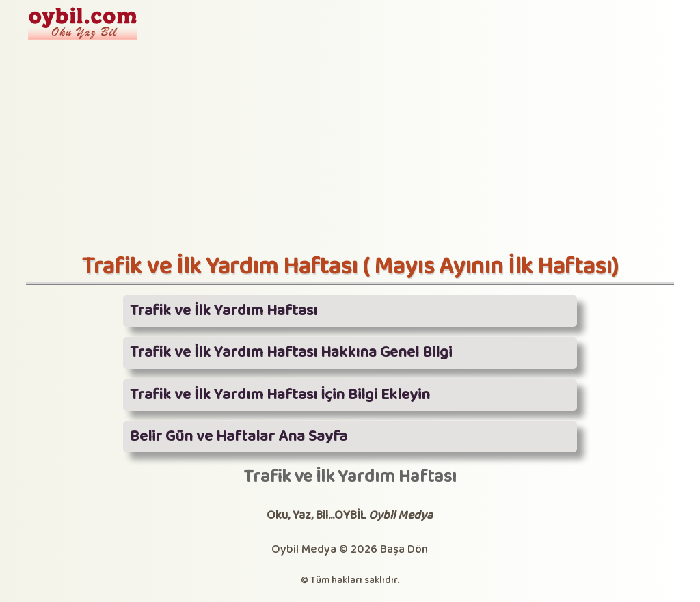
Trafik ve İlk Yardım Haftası (224, 311)
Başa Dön (404, 550)
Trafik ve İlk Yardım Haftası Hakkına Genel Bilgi (291, 353)
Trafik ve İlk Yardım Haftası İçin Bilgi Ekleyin (280, 395)
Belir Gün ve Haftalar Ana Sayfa (239, 437)
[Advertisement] (350, 150)
